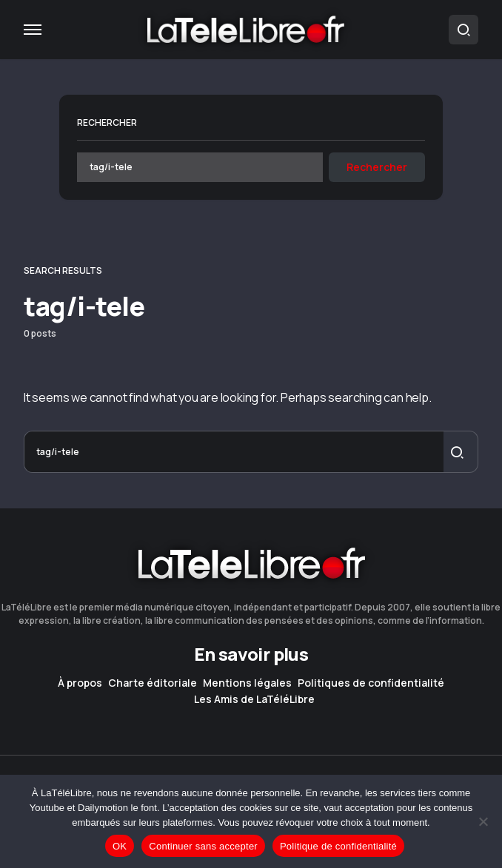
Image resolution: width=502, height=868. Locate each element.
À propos (80, 683)
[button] (33, 30)
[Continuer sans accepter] (483, 821)
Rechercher (107, 122)
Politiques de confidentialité (371, 683)
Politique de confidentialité (338, 846)
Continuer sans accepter (203, 846)
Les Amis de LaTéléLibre (254, 699)
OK (120, 846)
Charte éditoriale (153, 683)
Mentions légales (247, 683)
